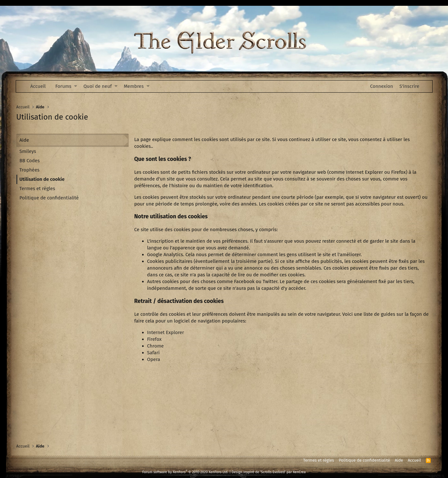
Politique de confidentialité (49, 198)
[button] (76, 86)
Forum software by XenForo (185, 472)
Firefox (154, 339)
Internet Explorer (166, 332)
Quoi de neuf (97, 86)
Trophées (30, 170)
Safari (153, 353)
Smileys (28, 151)
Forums (63, 86)
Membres (134, 86)
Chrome (156, 346)
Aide (399, 460)
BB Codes (30, 161)
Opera (154, 359)
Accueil (38, 86)
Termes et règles (37, 189)
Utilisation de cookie (42, 179)
